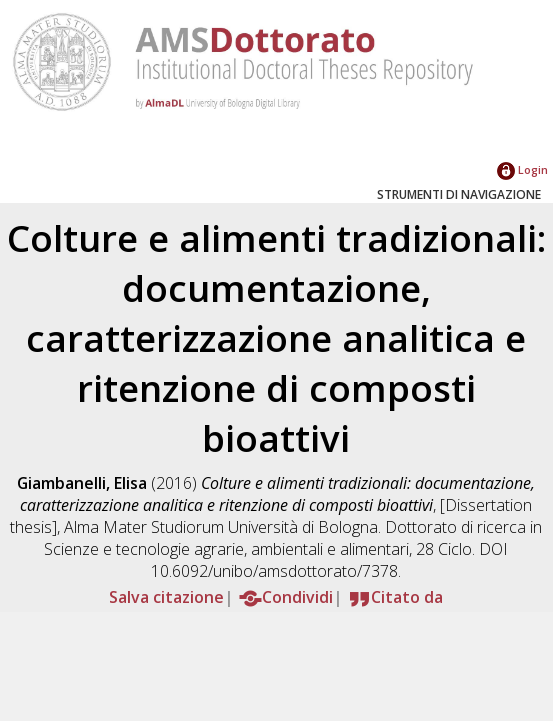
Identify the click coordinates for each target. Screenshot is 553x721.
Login (522, 169)
